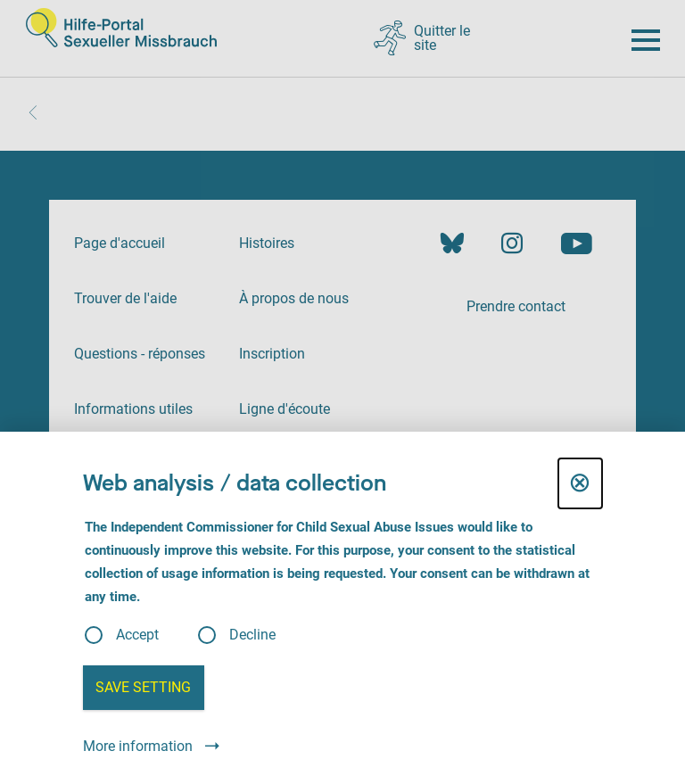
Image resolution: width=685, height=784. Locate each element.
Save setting (143, 687)
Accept (137, 635)
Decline (252, 635)
